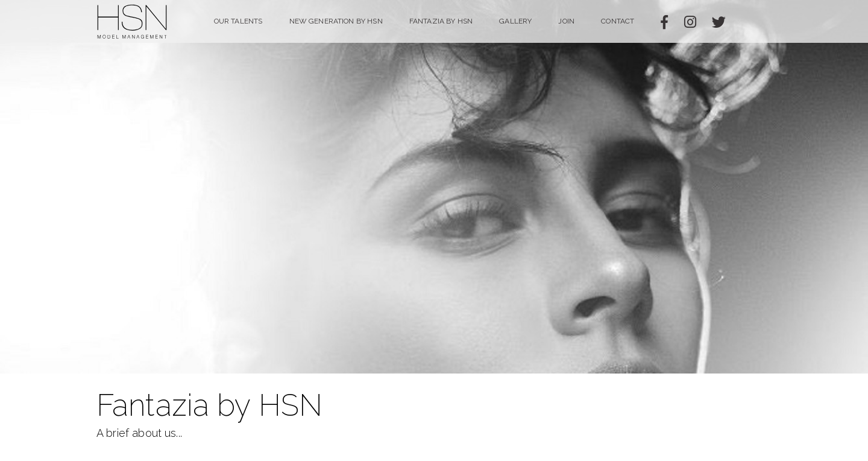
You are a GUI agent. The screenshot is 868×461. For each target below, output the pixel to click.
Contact (618, 21)
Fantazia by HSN (441, 21)
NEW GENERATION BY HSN (336, 21)
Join (566, 21)
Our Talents (238, 21)
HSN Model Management (132, 22)
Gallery (515, 21)
